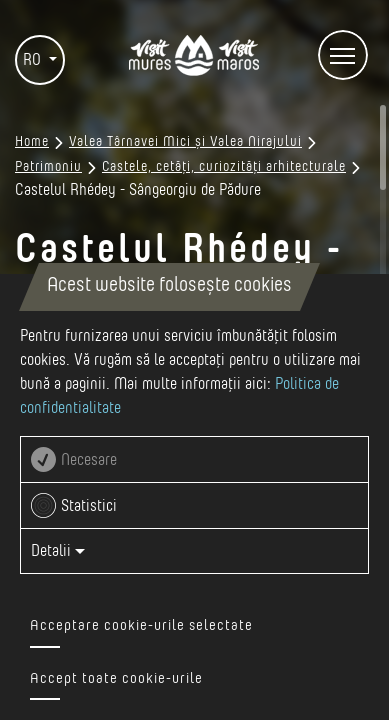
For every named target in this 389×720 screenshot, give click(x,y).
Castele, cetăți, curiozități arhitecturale (224, 167)
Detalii (58, 551)
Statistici (89, 506)
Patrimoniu (48, 167)
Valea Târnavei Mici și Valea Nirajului (185, 142)
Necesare (89, 460)
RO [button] (34, 60)
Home (32, 142)
